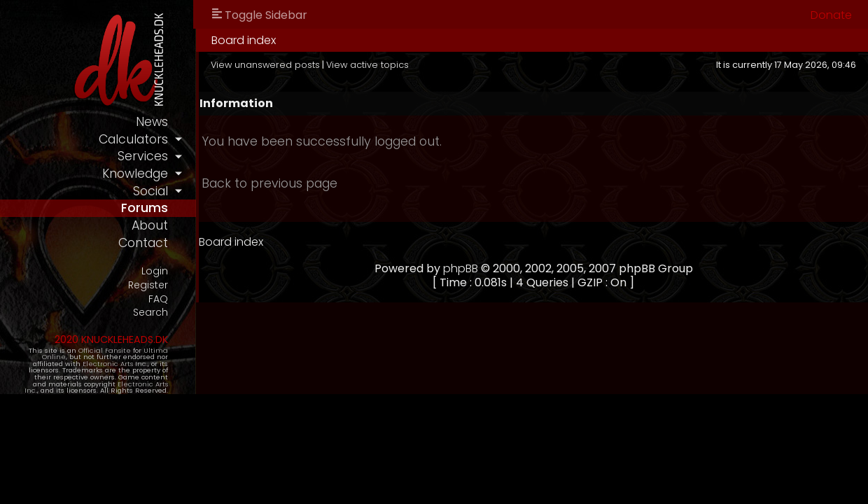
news (152, 122)
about (150, 225)
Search (150, 313)
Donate (831, 15)
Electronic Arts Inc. (115, 364)
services (143, 156)
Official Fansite (105, 350)
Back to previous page (269, 183)
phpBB (461, 268)
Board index (244, 40)
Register (148, 285)
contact (143, 243)
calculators (133, 139)
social (150, 191)
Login (155, 271)
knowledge (135, 174)
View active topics (367, 65)
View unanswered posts (265, 65)
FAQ (158, 299)
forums (145, 208)
